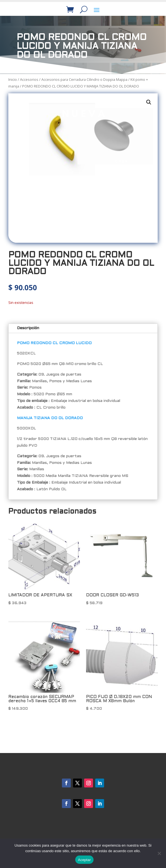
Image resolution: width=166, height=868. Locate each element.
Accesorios (29, 79)
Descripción (28, 328)
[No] (159, 853)
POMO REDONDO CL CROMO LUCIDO (54, 343)
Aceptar (85, 860)
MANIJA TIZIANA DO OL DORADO (50, 418)
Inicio (13, 79)
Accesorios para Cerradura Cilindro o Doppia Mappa (84, 79)
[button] (149, 102)
